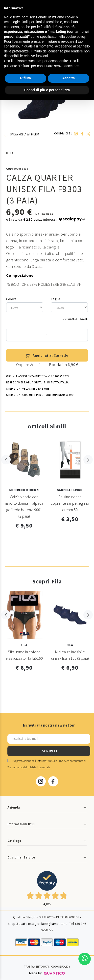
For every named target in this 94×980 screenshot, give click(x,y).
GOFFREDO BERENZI (24, 490)
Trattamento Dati (36, 967)
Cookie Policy (61, 967)
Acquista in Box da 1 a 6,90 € (54, 365)
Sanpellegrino (70, 490)
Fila (10, 153)
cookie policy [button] (76, 37)
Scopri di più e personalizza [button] (47, 90)
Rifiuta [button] (25, 78)
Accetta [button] (69, 78)
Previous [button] (6, 470)
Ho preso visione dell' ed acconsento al (47, 764)
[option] (24, 485)
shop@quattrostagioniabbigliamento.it (37, 924)
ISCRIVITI (49, 751)
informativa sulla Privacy (51, 761)
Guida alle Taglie (75, 319)
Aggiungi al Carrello (47, 356)
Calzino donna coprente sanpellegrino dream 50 (70, 503)
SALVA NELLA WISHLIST (22, 135)
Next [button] (88, 470)
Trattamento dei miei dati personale (29, 767)
